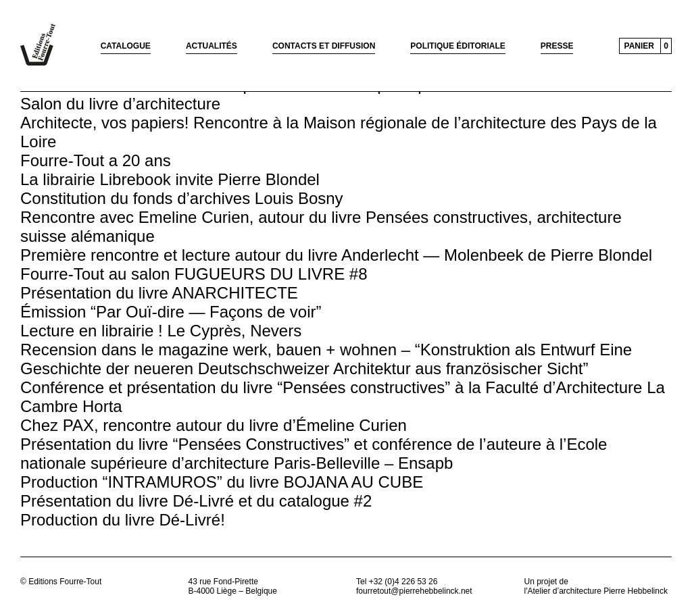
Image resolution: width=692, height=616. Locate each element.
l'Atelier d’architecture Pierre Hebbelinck (596, 591)
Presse (557, 46)
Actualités (212, 46)
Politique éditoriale (458, 46)
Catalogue (126, 46)
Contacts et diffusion (324, 46)
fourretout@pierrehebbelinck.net (414, 591)
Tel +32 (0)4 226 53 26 (397, 582)
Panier (639, 46)
